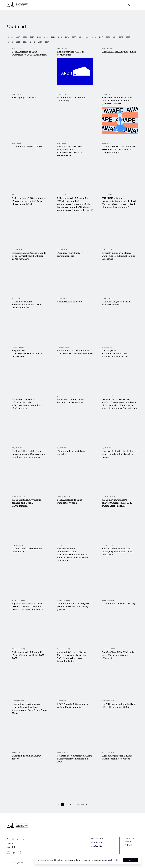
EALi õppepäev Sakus (24, 98)
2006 (25, 42)
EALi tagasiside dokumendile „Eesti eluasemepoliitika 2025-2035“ (29, 655)
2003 (47, 42)
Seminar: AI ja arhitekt (70, 302)
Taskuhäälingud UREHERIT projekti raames (117, 303)
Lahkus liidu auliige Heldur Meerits (26, 757)
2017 (74, 37)
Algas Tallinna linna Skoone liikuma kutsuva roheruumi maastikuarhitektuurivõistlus (28, 606)
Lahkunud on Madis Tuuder (27, 146)
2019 (60, 37)
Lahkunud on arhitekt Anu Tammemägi (72, 99)
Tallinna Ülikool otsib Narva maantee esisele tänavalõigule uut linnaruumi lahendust (28, 454)
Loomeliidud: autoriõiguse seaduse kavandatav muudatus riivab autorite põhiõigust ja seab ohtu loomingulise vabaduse (120, 404)
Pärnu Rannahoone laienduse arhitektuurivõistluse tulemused (75, 352)
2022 (39, 37)
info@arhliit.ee (97, 846)
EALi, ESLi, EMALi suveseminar (119, 52)
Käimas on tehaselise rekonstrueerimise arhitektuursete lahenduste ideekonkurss (27, 404)
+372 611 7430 (97, 842)
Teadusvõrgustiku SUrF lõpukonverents (70, 254)
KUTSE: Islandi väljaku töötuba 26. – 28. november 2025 (119, 706)
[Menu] (135, 5)
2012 (108, 37)
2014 (94, 37)
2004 (40, 42)
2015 (88, 37)
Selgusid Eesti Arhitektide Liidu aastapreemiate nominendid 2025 (74, 759)
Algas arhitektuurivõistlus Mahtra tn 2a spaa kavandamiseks (26, 503)
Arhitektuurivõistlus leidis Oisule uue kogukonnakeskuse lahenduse (118, 256)
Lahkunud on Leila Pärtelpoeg (118, 603)
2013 (101, 37)
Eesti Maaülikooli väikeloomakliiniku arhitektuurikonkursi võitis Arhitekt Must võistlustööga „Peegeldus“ (73, 555)
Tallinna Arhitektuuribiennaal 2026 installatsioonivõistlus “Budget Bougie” (118, 149)
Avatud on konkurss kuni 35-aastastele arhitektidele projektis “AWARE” (118, 101)
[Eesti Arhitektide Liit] (18, 6)
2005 (33, 42)
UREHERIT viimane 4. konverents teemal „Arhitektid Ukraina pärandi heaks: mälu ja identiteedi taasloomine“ (119, 203)
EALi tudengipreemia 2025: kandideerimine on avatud (117, 757)
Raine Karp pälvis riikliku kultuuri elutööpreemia (71, 401)
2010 (121, 37)
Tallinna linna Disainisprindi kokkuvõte (27, 550)
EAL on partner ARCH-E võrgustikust (70, 53)
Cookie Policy (113, 860)
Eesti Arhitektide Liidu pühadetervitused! (70, 501)
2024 (25, 37)
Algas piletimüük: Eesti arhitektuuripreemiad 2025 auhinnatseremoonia (117, 503)
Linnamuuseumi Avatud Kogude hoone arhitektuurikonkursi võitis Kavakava (29, 256)
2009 (128, 37)
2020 (53, 37)
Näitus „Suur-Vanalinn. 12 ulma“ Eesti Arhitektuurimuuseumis (115, 354)
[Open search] (130, 5)
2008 (11, 42)
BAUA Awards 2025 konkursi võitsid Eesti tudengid (73, 706)
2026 (11, 37)
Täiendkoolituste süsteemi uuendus (72, 453)
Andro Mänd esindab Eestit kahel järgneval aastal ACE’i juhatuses (117, 552)
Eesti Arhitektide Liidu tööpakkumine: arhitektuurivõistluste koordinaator (70, 151)
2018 (67, 37)
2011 (114, 37)
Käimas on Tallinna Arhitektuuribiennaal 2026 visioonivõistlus (27, 305)
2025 (18, 37)
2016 (81, 37)
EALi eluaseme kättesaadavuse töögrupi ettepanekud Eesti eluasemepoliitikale (29, 201)
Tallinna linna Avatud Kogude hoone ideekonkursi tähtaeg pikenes (73, 606)
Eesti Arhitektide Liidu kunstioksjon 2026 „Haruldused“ (30, 53)
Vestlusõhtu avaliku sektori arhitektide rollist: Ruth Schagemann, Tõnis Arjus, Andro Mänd (30, 709)
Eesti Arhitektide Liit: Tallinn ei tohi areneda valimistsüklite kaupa (119, 454)
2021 (46, 37)
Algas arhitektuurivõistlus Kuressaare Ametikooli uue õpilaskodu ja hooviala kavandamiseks (72, 657)
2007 (18, 42)
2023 (32, 37)
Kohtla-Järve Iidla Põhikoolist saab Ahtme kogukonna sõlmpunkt (118, 655)
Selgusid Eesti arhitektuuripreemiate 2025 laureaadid (28, 354)
